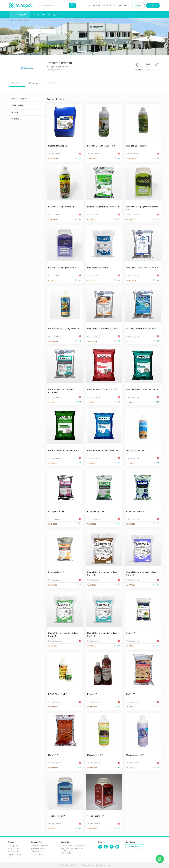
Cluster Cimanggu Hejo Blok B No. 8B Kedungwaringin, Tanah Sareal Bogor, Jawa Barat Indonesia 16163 (75, 849)
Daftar (153, 6)
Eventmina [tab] (35, 83)
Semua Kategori (19, 99)
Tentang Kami (39, 14)
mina (94, 5)
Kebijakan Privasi (14, 851)
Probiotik (16, 119)
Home (12, 21)
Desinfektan (17, 105)
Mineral (15, 112)
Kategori (19, 14)
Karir (10, 857)
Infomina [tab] (52, 83)
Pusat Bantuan (13, 849)
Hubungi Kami (54, 14)
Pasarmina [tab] (17, 83)
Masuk (138, 6)
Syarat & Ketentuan (15, 854)
